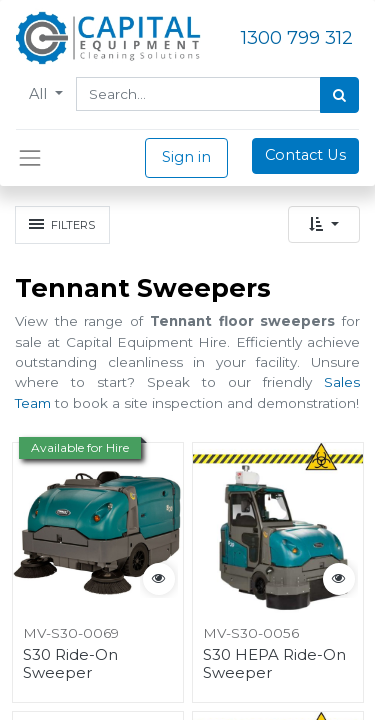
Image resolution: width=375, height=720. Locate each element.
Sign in (186, 157)
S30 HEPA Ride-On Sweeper (274, 664)
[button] (324, 224)
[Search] (339, 95)
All (40, 94)
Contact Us (305, 155)
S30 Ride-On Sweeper (70, 664)
